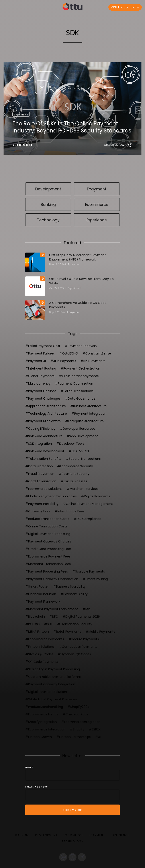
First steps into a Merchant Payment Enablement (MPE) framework (77, 257)
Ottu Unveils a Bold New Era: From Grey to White (81, 281)
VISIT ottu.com (125, 7)
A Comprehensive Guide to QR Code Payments (78, 305)
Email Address (37, 787)
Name (29, 767)
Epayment (74, 264)
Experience (74, 288)
